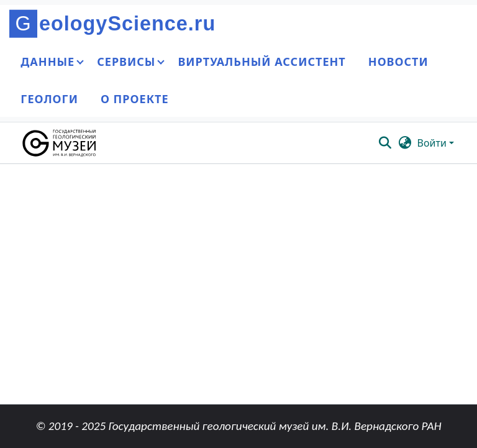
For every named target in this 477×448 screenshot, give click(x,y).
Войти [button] (433, 143)
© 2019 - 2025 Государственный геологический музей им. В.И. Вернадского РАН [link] (238, 426)
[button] (60, 143)
